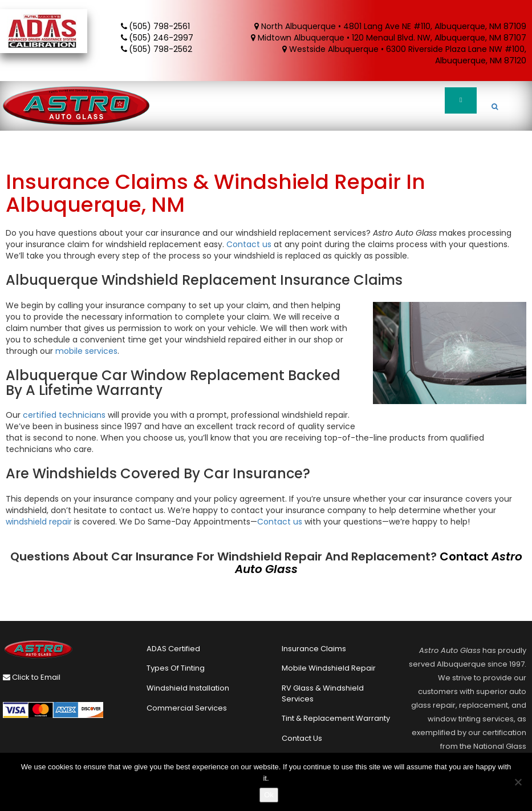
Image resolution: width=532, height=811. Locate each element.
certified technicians (64, 415)
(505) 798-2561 (156, 26)
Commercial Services (187, 708)
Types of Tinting (176, 668)
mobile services (86, 351)
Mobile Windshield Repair (329, 668)
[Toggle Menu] (461, 100)
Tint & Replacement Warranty (336, 718)
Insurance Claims (314, 649)
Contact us (249, 244)
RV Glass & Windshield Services (323, 693)
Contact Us (302, 738)
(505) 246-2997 (158, 38)
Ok (269, 795)
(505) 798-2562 (157, 49)
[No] (518, 782)
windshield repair (39, 522)
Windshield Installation (188, 688)
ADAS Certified (173, 649)
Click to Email (32, 677)
